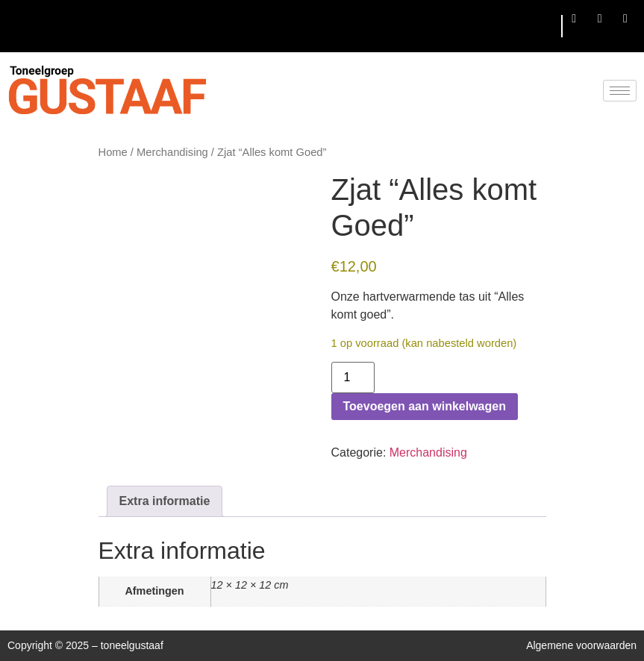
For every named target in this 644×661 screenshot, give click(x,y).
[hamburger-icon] (544, 26)
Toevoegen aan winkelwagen (425, 406)
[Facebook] (574, 19)
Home (113, 152)
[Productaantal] (353, 378)
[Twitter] (600, 19)
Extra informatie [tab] (165, 501)
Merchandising (172, 152)
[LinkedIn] (625, 19)
